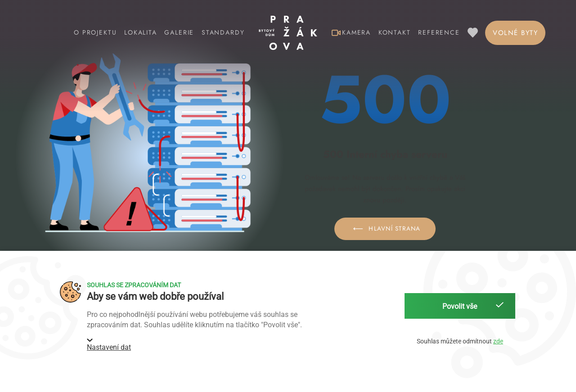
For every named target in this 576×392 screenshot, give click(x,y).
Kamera (351, 32)
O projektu (95, 32)
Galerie (179, 32)
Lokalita (141, 32)
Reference (439, 32)
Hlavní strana (385, 229)
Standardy (223, 32)
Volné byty (515, 33)
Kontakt (395, 32)
